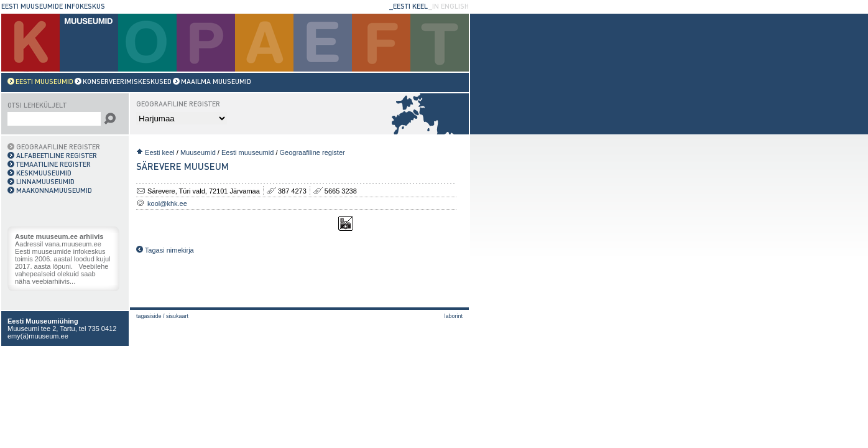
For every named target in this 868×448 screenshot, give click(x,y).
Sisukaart (177, 316)
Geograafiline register (312, 152)
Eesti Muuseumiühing (43, 321)
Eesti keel (160, 152)
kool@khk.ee (167, 203)
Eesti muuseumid (247, 152)
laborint (453, 316)
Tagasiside (149, 316)
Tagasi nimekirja (165, 250)
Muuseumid (198, 152)
